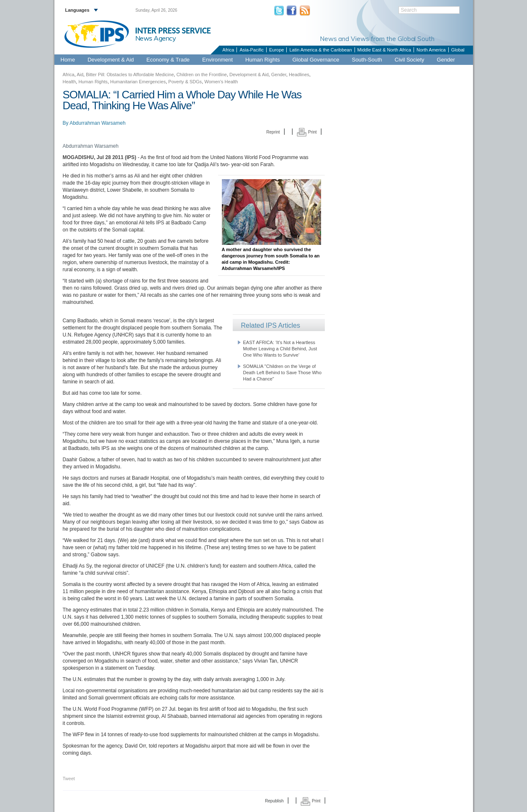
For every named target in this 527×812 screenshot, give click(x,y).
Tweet (69, 779)
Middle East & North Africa (384, 50)
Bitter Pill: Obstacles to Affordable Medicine (130, 75)
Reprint (273, 132)
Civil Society (410, 60)
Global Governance (316, 60)
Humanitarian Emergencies (138, 82)
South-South (367, 60)
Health (69, 82)
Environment (217, 60)
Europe (276, 50)
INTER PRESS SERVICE (173, 31)
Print (307, 132)
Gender (446, 60)
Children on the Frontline (201, 75)
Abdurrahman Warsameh (98, 123)
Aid (80, 75)
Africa (228, 50)
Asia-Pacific (251, 50)
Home (68, 60)
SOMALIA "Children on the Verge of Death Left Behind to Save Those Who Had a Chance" (283, 373)
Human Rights (262, 60)
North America (431, 50)
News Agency (156, 38)
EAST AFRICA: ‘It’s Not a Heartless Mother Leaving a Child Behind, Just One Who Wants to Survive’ (280, 349)
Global (458, 50)
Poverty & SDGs (185, 82)
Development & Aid (111, 60)
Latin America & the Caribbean (320, 50)
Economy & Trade (168, 60)
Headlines (299, 75)
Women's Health (221, 82)
